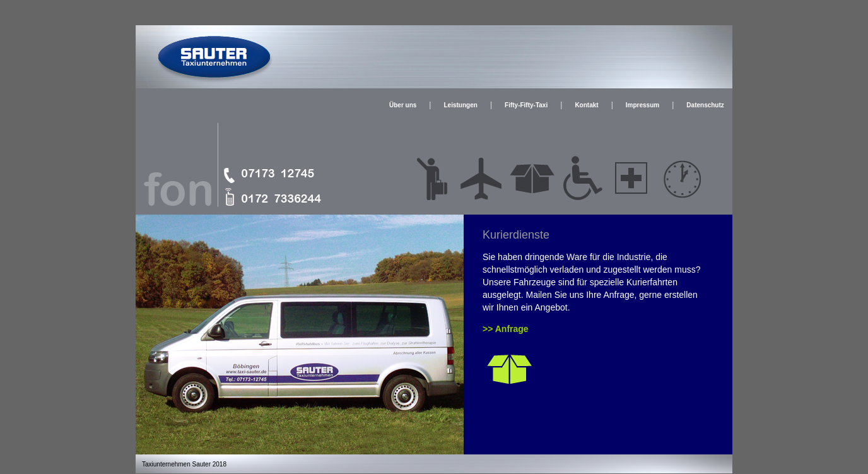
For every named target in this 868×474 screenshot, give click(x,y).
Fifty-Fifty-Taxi (526, 105)
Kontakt (586, 105)
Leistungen (461, 105)
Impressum (642, 105)
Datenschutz (705, 105)
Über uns (403, 105)
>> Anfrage (506, 329)
